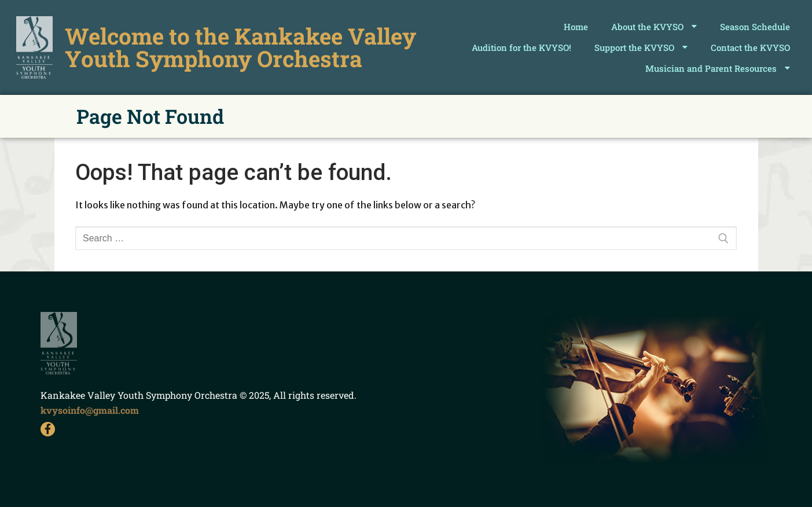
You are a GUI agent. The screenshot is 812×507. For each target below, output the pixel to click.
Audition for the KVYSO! (521, 47)
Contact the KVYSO (750, 47)
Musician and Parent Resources (718, 68)
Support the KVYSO (641, 47)
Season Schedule (755, 27)
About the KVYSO (654, 26)
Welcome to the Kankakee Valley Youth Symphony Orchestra (240, 47)
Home (576, 27)
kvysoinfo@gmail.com (90, 410)
